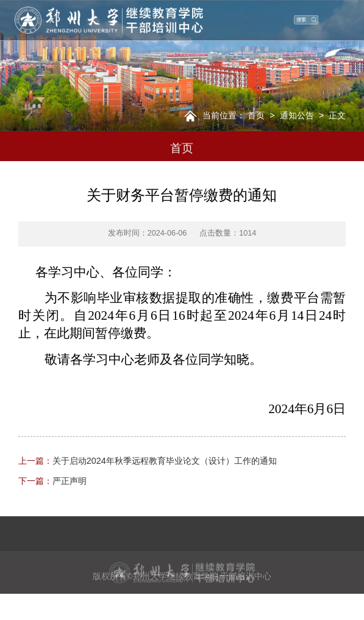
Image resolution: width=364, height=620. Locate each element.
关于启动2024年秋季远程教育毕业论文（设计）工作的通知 (148, 461)
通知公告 (297, 115)
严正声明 (52, 481)
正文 (337, 115)
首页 (256, 115)
